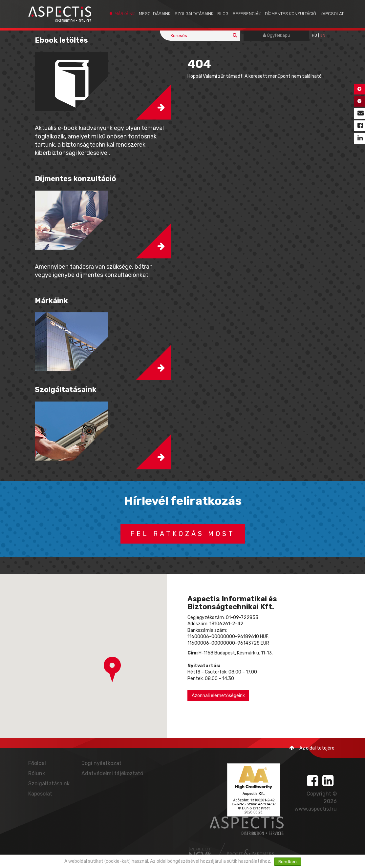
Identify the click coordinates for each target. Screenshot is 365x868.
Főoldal (37, 763)
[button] (112, 670)
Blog (223, 14)
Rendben (288, 862)
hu (314, 36)
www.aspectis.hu (316, 809)
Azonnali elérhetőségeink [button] (218, 696)
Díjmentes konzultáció (290, 14)
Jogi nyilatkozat (101, 763)
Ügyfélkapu (277, 35)
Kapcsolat (332, 14)
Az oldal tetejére (312, 748)
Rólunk (37, 773)
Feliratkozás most (183, 534)
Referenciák (247, 14)
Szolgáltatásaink (194, 14)
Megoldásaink (155, 14)
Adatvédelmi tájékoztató (112, 773)
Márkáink (125, 14)
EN (323, 36)
